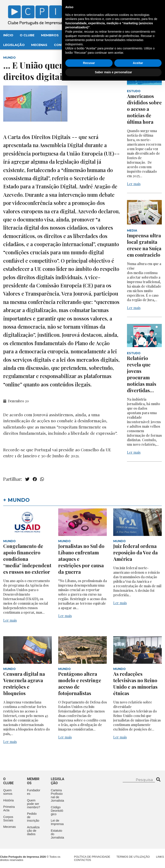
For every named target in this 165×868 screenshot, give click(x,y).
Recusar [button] (89, 850)
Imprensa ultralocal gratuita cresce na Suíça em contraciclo (144, 245)
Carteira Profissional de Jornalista (57, 795)
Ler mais (134, 184)
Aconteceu (98, 35)
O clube (8, 781)
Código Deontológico (57, 811)
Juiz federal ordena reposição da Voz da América (135, 552)
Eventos (73, 35)
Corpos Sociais (8, 819)
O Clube (27, 35)
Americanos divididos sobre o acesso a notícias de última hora (144, 109)
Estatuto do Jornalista (57, 834)
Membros (50, 35)
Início (8, 35)
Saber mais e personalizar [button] (114, 860)
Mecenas (39, 45)
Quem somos (8, 792)
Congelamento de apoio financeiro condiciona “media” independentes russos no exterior (27, 559)
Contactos (65, 45)
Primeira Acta (9, 809)
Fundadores (34, 792)
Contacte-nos (145, 8)
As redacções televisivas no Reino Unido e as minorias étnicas (135, 683)
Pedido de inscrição (33, 817)
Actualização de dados (33, 831)
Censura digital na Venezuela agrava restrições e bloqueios (24, 683)
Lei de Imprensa (57, 822)
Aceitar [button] (138, 850)
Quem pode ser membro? (34, 804)
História (8, 800)
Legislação (14, 45)
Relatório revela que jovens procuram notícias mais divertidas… (142, 374)
